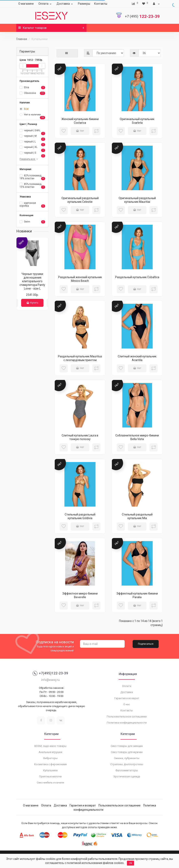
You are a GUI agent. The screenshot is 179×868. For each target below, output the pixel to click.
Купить (32, 303)
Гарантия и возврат (127, 698)
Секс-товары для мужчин (127, 752)
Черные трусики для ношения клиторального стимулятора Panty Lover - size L (32, 281)
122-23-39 (142, 16)
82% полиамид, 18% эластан (32, 177)
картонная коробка (32, 205)
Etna (32, 88)
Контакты (101, 4)
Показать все (29, 159)
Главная (22, 39)
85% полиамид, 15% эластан (32, 186)
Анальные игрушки (50, 752)
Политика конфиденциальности (127, 723)
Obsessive (32, 93)
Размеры (84, 4)
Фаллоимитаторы (127, 770)
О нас (127, 704)
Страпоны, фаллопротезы (127, 764)
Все (24, 109)
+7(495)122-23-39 (50, 673)
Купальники (50, 770)
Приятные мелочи (50, 776)
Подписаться (146, 644)
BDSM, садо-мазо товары (50, 746)
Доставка (65, 4)
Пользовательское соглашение (127, 717)
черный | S (32, 153)
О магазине (26, 4)
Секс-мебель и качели (50, 783)
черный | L (32, 142)
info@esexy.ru (50, 680)
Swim (32, 222)
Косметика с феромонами (50, 764)
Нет (80, 131)
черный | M (32, 136)
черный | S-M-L (32, 131)
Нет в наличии (32, 115)
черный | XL (32, 148)
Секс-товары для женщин (127, 746)
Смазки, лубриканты (127, 758)
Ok (130, 863)
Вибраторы (50, 758)
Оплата (45, 4)
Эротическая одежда (127, 776)
